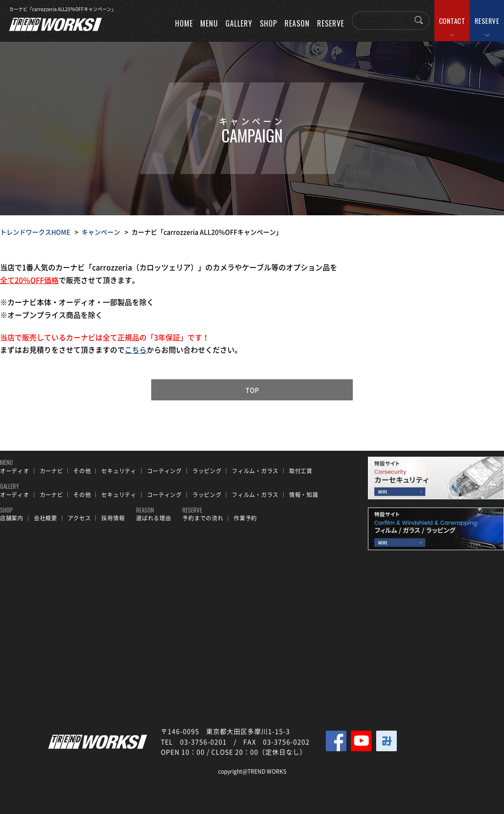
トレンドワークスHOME (35, 232)
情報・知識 (304, 495)
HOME (184, 23)
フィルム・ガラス (255, 471)
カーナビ (52, 471)
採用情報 (113, 518)
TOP (252, 390)
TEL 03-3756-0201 (194, 742)
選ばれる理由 (153, 518)
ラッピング (207, 471)
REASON (297, 23)
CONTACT (452, 21)
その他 (82, 471)
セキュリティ (119, 471)
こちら (136, 350)
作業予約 (245, 518)
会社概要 (46, 518)
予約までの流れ (203, 518)
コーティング (164, 471)
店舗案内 (12, 518)
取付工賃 (301, 471)
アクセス (79, 518)
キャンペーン (101, 232)
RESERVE (487, 21)
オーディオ (15, 471)
